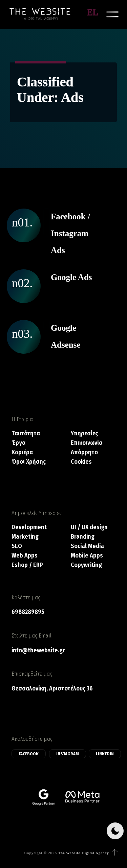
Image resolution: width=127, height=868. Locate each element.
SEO (17, 546)
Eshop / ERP (27, 565)
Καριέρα (22, 452)
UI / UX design (89, 527)
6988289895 (28, 612)
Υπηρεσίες (84, 433)
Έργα (18, 443)
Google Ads (71, 277)
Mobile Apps (87, 556)
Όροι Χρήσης (29, 462)
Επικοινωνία (87, 443)
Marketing (25, 537)
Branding (83, 537)
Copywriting (86, 565)
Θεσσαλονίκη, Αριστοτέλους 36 (52, 688)
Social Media (87, 546)
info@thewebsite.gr (38, 650)
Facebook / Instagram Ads (70, 233)
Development (29, 527)
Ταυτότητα (26, 433)
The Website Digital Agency (84, 853)
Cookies (81, 462)
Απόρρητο (84, 452)
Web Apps (25, 556)
